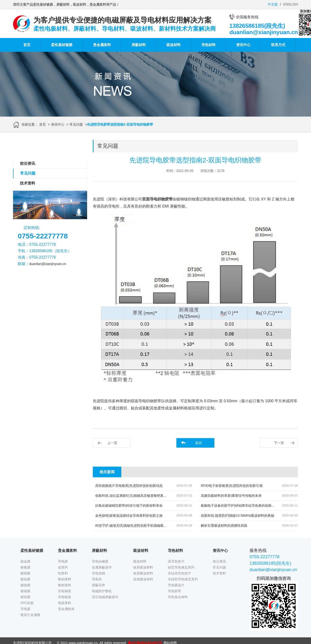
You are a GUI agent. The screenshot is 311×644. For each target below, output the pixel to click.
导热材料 (208, 45)
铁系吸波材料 (143, 573)
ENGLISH (291, 4)
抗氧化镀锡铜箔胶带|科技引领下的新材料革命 (129, 506)
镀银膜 (25, 567)
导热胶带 (174, 591)
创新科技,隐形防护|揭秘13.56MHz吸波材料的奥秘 (238, 516)
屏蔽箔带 (99, 585)
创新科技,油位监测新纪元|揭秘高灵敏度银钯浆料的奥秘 (136, 496)
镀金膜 (25, 561)
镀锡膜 (25, 591)
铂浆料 (63, 573)
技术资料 (28, 183)
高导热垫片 (176, 561)
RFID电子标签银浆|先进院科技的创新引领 (232, 486)
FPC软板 (27, 603)
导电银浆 (65, 597)
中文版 (273, 4)
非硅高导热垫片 (179, 573)
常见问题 (76, 124)
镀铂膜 (25, 579)
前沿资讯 (28, 163)
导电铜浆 (65, 591)
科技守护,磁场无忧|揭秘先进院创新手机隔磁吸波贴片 (134, 526)
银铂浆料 (65, 579)
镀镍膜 (25, 585)
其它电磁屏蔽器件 (105, 597)
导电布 (97, 579)
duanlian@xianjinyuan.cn (48, 264)
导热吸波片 (176, 585)
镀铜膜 (25, 573)
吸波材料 (174, 45)
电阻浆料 (65, 603)
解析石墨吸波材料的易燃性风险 (224, 526)
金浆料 (63, 567)
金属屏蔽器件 (102, 567)
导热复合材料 (178, 597)
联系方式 (278, 45)
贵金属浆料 (102, 45)
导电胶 (63, 561)
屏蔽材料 (139, 45)
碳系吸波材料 (143, 567)
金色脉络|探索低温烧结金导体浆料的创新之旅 (129, 516)
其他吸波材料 (143, 579)
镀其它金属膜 (30, 615)
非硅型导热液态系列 (183, 579)
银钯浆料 (65, 585)
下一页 (279, 443)
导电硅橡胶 (100, 561)
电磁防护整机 (102, 591)
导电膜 (25, 609)
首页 (27, 45)
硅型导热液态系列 (181, 567)
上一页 (112, 443)
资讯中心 (243, 45)
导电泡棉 (99, 573)
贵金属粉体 (66, 609)
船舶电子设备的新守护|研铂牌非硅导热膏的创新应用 (240, 506)
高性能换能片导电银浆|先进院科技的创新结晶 (129, 486)
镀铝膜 (25, 597)
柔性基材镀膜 (62, 45)
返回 (198, 443)
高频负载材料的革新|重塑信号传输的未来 (231, 496)
